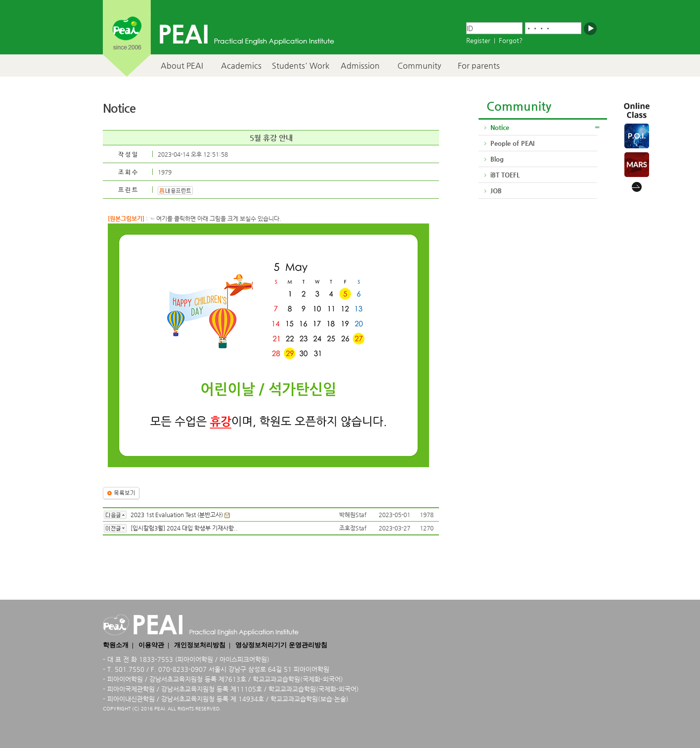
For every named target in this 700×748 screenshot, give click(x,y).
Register (478, 40)
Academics (241, 66)
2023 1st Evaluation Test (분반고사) (177, 515)
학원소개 (116, 645)
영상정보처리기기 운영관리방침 (281, 645)
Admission (360, 66)
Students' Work (301, 66)
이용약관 (151, 645)
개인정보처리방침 (200, 645)
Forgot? (511, 40)
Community (419, 66)
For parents (479, 66)
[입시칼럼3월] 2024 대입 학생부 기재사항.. (184, 528)
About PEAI (182, 66)
